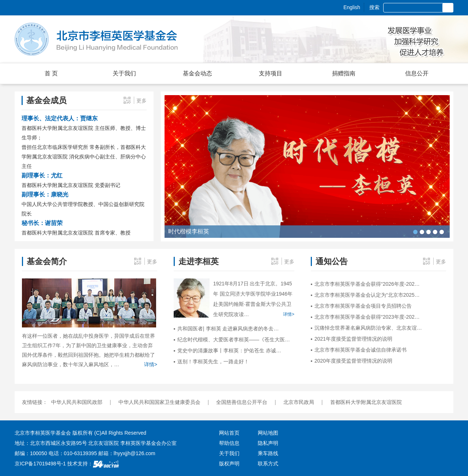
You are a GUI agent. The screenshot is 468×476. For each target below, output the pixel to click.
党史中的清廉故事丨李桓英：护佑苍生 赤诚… (229, 351)
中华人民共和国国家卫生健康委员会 (159, 402)
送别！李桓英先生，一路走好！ (213, 361)
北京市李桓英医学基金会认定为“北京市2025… (367, 295)
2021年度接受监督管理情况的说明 (353, 339)
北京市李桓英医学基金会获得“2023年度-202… (367, 317)
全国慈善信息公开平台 (242, 402)
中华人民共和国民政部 (77, 402)
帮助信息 (229, 443)
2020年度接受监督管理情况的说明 (353, 361)
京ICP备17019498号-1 (40, 464)
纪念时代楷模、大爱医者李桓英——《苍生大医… (234, 340)
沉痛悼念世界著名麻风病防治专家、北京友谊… (368, 328)
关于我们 (229, 453)
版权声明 (229, 464)
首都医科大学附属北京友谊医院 (366, 402)
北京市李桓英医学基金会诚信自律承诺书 (361, 350)
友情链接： (35, 402)
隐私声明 (268, 443)
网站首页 (229, 433)
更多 (141, 101)
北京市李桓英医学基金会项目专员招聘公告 (363, 306)
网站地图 (268, 433)
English (352, 7)
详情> (151, 364)
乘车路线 (268, 453)
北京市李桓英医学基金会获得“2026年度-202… (367, 284)
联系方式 (268, 464)
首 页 (51, 73)
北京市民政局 (299, 402)
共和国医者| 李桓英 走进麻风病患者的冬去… (228, 329)
